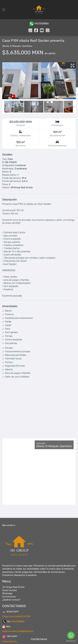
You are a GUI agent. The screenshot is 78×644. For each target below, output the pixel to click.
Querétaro (27, 46)
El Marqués (16, 46)
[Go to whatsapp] (71, 635)
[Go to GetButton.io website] (71, 641)
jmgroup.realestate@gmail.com (18, 631)
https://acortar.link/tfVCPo (16, 641)
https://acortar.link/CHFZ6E (16, 616)
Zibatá (6, 46)
